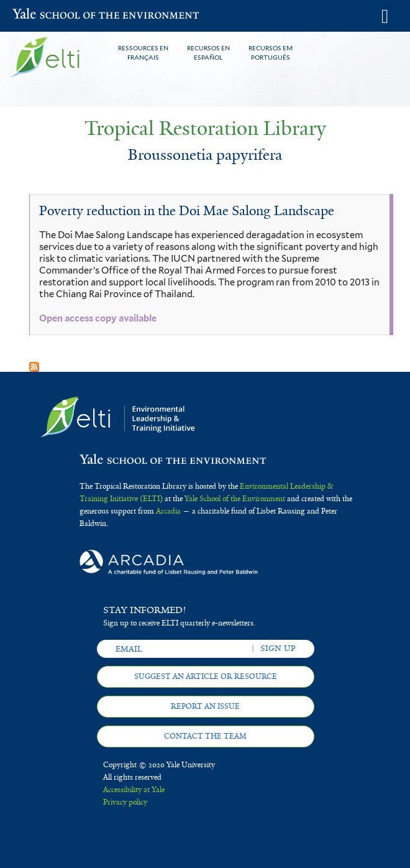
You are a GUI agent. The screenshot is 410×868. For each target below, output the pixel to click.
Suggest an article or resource (206, 676)
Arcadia (168, 511)
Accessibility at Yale (134, 790)
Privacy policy (125, 802)
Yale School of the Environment (43, 15)
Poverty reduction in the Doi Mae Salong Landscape (187, 211)
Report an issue (205, 706)
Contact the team (205, 736)
